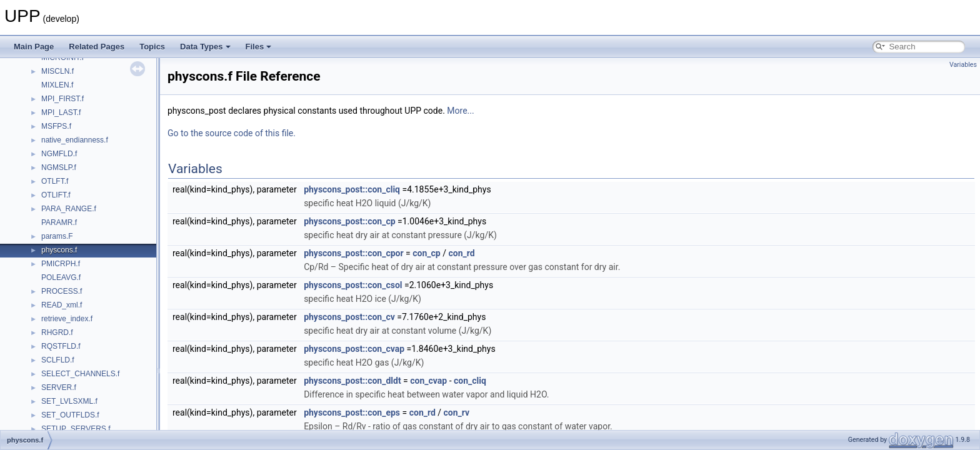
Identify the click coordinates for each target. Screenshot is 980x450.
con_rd (461, 253)
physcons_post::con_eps (352, 412)
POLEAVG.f (61, 277)
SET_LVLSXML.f (69, 401)
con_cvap (428, 381)
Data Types (205, 47)
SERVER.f (59, 387)
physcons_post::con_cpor (353, 253)
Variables (963, 65)
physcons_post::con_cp (349, 221)
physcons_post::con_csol (353, 285)
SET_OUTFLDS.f (70, 415)
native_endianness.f (75, 140)
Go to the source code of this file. (232, 133)
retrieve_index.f (67, 319)
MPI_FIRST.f (62, 99)
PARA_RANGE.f (69, 209)
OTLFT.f (55, 181)
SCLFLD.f (58, 360)
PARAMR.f (59, 222)
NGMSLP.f (59, 167)
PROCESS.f (62, 291)
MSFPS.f (56, 126)
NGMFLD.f (59, 154)
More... (460, 111)
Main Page (34, 47)
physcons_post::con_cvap (354, 349)
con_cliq (470, 381)
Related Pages (97, 47)
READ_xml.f (62, 305)
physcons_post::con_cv (349, 317)
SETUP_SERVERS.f (76, 429)
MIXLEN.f (57, 85)
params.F (57, 236)
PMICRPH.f (61, 264)
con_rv (457, 412)
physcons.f (59, 250)
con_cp (426, 253)
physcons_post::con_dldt (352, 381)
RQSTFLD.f (61, 346)
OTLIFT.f (56, 195)
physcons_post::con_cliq (352, 189)
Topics (152, 47)
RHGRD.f (57, 332)
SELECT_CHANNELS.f (80, 374)
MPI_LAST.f (61, 112)
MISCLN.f (57, 71)
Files (259, 47)
